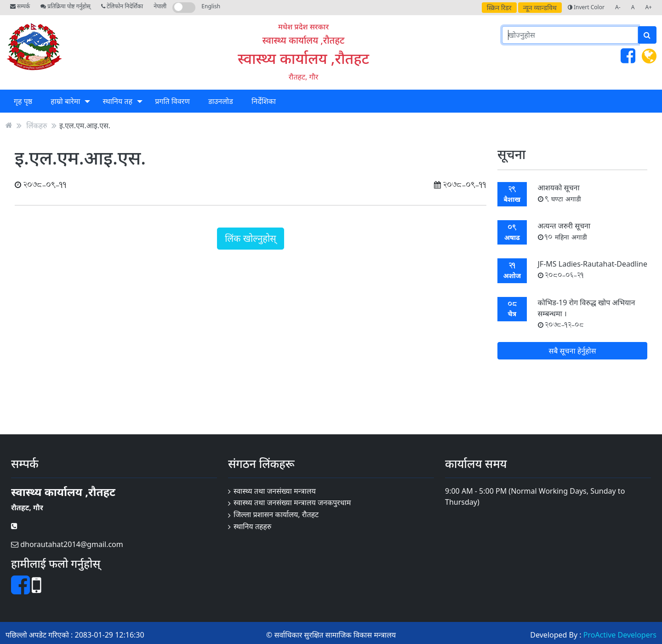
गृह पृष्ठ (23, 101)
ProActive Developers (620, 635)
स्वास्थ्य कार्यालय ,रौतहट (303, 58)
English (211, 6)
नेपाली (160, 6)
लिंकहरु (37, 125)
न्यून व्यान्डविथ (540, 8)
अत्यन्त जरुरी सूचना (564, 231)
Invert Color (586, 7)
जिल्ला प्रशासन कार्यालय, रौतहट (276, 514)
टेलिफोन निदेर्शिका (122, 6)
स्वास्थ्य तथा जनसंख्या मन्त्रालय (275, 491)
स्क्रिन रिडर (499, 8)
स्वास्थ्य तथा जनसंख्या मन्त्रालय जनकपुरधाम (292, 502)
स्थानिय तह (118, 101)
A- (618, 7)
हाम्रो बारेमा (65, 101)
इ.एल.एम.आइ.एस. (85, 125)
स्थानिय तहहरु (252, 526)
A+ (648, 7)
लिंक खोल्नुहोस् (250, 238)
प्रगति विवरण (172, 101)
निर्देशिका (264, 101)
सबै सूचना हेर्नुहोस (572, 351)
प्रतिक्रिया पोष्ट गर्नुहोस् (65, 6)
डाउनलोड (221, 101)
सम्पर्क (20, 6)
